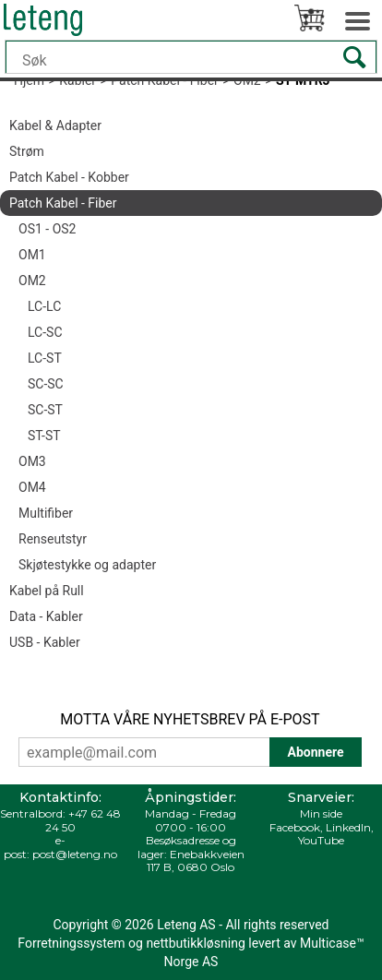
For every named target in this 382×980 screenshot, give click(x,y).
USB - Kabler (45, 642)
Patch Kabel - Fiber (63, 203)
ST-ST (44, 436)
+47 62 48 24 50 (83, 820)
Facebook (295, 827)
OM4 (32, 487)
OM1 (32, 255)
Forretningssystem (71, 943)
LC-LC (44, 306)
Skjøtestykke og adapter (87, 565)
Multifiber (46, 513)
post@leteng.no (75, 854)
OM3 (32, 461)
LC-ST (45, 358)
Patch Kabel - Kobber (69, 177)
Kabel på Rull (47, 591)
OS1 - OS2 (47, 229)
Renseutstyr (53, 539)
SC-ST (45, 410)
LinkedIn (348, 827)
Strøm (27, 151)
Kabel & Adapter (55, 125)
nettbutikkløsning (195, 943)
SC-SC (46, 384)
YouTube (321, 840)
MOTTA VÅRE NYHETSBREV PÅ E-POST (190, 719)
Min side (321, 813)
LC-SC (45, 332)
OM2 (32, 281)
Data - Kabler (46, 616)
